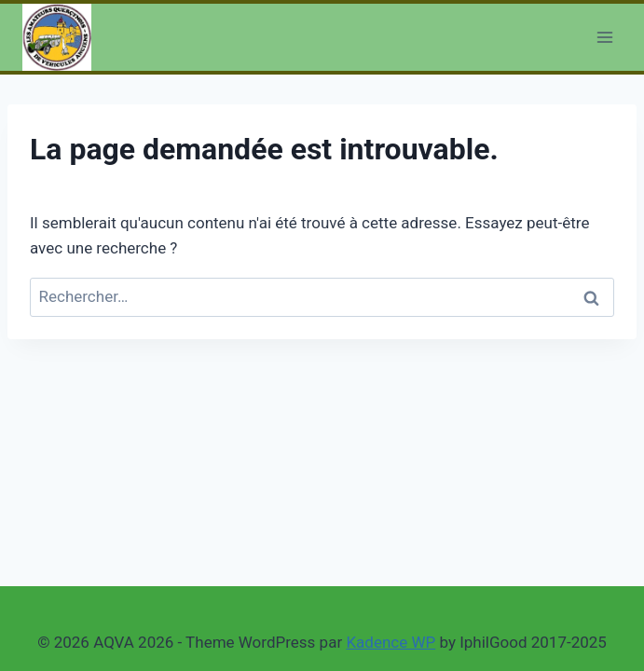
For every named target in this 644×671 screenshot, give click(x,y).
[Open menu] (604, 37)
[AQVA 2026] (57, 37)
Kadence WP (391, 642)
